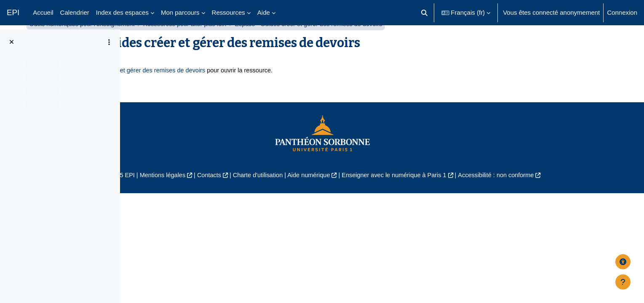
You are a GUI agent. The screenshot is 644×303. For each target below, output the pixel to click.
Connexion (622, 12)
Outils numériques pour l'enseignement (211, 45)
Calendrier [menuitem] (75, 12)
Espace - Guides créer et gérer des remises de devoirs (262, 92)
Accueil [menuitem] (43, 12)
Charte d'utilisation (319, 197)
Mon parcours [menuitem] (180, 12)
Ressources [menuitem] (228, 12)
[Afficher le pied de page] (623, 282)
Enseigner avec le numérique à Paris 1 (460, 197)
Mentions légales (220, 197)
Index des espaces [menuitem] (122, 12)
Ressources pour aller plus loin (317, 45)
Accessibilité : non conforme (566, 197)
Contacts (268, 197)
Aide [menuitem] (264, 12)
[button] (424, 13)
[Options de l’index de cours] (109, 42)
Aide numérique (371, 197)
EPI (13, 12)
